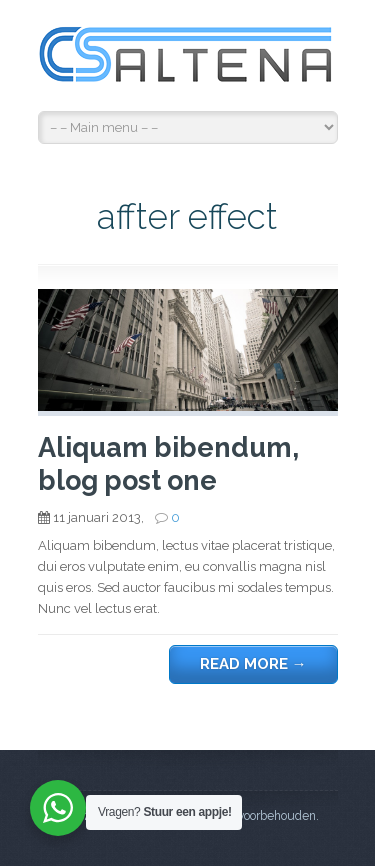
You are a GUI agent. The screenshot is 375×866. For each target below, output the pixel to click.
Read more (253, 664)
